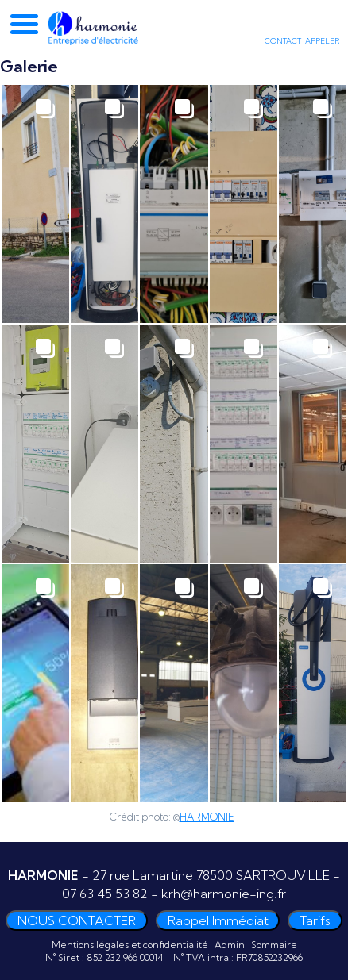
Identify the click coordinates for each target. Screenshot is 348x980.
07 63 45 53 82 (105, 894)
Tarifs (315, 920)
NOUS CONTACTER (77, 920)
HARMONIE (207, 817)
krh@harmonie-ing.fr (224, 894)
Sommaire (274, 945)
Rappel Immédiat (218, 920)
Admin (230, 945)
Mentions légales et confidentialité (130, 945)
